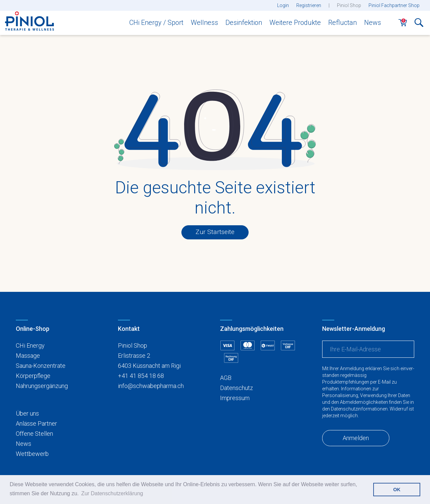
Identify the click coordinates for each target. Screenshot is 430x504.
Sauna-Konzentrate (41, 366)
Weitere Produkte (295, 23)
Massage (28, 356)
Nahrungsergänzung (42, 386)
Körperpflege (33, 376)
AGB (226, 378)
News (373, 23)
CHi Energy (30, 345)
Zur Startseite (215, 232)
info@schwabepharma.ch (151, 386)
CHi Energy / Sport (156, 23)
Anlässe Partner (36, 423)
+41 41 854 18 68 (141, 376)
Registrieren (309, 5)
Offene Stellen (34, 434)
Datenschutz (236, 388)
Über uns (27, 413)
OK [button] (397, 490)
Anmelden (356, 438)
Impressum (235, 398)
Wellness (204, 23)
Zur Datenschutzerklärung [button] (112, 493)
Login (283, 5)
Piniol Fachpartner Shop (394, 5)
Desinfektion (244, 23)
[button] (419, 25)
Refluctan (342, 23)
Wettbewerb (32, 454)
